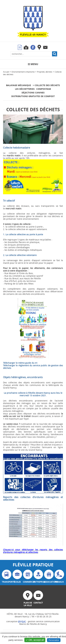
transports (7, 576)
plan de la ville (28, 599)
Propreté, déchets (45, 72)
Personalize (54, 640)
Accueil (6, 72)
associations (49, 576)
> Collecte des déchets (46, 85)
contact (38, 597)
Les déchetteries (25, 89)
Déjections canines (33, 93)
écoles (17, 576)
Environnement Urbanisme (23, 72)
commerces (28, 576)
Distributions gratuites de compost (33, 96)
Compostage (44, 89)
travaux (59, 576)
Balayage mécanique (19, 85)
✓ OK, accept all (35, 640)
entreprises (38, 576)
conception (16, 621)
